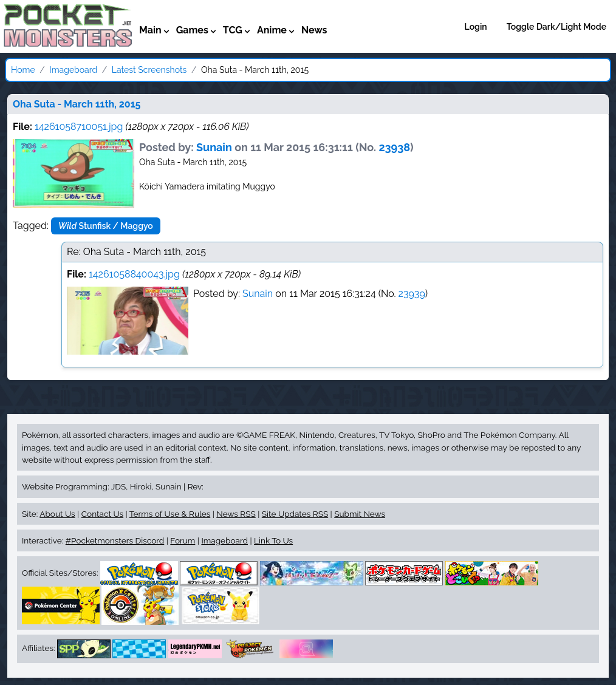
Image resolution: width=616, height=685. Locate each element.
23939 (412, 294)
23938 (394, 147)
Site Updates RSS (295, 514)
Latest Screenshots (149, 70)
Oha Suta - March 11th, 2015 (77, 104)
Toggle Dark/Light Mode (556, 27)
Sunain (214, 147)
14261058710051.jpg (79, 127)
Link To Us (273, 540)
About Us (57, 514)
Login (476, 27)
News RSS (236, 514)
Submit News (360, 514)
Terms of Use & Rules (170, 514)
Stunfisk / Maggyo (106, 226)
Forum (183, 540)
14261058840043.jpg (134, 274)
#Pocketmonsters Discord (115, 540)
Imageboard (73, 70)
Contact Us (102, 514)
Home (23, 70)
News (314, 30)
